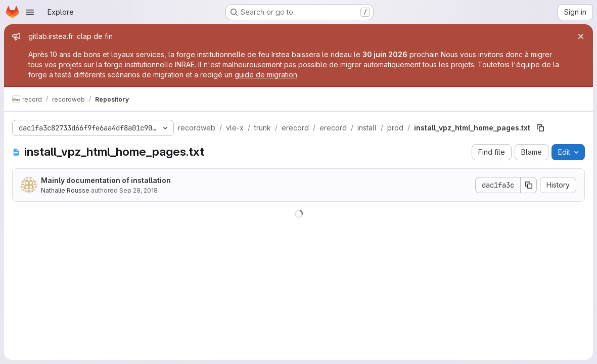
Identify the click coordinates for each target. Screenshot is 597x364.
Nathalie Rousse (65, 190)
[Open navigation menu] (30, 12)
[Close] (581, 36)
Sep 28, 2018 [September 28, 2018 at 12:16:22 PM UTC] (139, 190)
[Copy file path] (540, 128)
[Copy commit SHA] (529, 185)
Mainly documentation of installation (106, 180)
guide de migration (266, 75)
